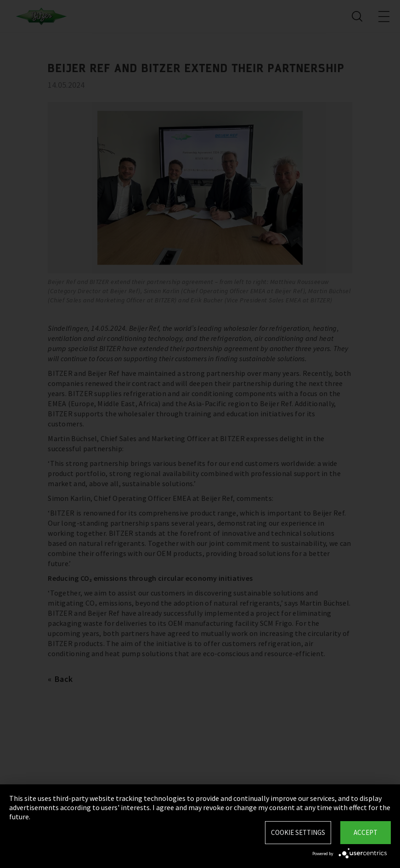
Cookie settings (298, 832)
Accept (366, 832)
